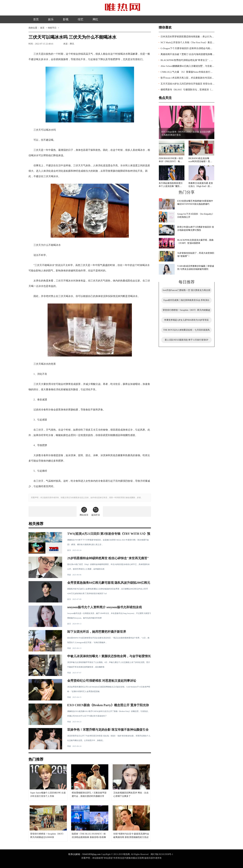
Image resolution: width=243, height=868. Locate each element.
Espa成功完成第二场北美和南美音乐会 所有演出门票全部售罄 (187, 301)
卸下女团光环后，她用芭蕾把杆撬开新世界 (97, 632)
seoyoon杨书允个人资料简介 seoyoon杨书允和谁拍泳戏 (105, 607)
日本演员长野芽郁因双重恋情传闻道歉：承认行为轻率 (188, 37)
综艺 (81, 19)
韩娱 (69, 575)
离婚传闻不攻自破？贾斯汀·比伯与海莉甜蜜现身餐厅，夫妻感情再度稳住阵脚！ (202, 54)
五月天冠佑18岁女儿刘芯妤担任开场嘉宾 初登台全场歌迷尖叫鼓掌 (195, 84)
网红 (95, 19)
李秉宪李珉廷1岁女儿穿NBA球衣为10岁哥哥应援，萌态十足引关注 (187, 321)
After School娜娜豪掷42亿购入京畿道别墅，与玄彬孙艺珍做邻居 (193, 66)
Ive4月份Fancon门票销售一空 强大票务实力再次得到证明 (186, 291)
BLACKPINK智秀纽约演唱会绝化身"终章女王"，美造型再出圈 (193, 60)
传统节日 (52, 28)
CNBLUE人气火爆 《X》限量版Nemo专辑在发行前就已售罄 (191, 72)
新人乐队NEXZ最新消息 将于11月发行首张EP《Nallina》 (187, 341)
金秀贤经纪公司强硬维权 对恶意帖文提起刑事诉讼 (102, 681)
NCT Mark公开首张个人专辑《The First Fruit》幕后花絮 (189, 42)
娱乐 (51, 19)
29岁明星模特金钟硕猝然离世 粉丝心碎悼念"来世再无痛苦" (108, 558)
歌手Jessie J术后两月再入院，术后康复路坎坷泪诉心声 (188, 78)
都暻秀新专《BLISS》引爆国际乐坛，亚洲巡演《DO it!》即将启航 (195, 90)
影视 (66, 19)
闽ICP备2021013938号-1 (162, 854)
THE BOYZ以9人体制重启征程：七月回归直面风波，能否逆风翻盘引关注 (186, 331)
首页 (36, 19)
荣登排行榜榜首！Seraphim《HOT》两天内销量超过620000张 (186, 311)
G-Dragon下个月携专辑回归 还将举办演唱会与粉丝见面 (189, 48)
